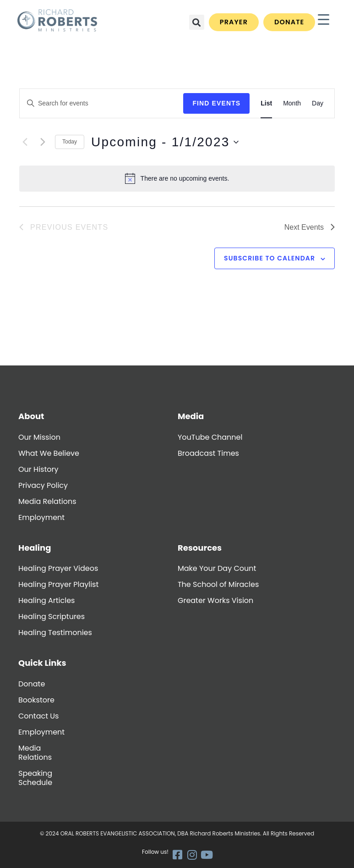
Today (70, 142)
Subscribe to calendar (270, 258)
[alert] (177, 178)
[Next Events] (43, 142)
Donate (32, 684)
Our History (38, 469)
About (31, 416)
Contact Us (38, 716)
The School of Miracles (218, 584)
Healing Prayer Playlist (58, 584)
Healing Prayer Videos (58, 568)
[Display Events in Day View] (318, 103)
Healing (35, 548)
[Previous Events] (25, 142)
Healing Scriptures (52, 616)
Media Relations (47, 501)
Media (191, 416)
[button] (197, 22)
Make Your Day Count (217, 568)
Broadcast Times (208, 453)
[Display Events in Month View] (292, 103)
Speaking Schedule (35, 778)
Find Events (216, 103)
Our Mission (39, 437)
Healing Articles (46, 600)
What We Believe (49, 453)
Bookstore (36, 700)
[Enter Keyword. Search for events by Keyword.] (101, 103)
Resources (200, 548)
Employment (41, 517)
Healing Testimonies (55, 633)
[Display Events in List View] (266, 103)
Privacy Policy (43, 485)
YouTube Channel (210, 437)
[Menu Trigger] (324, 19)
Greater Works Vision (215, 600)
